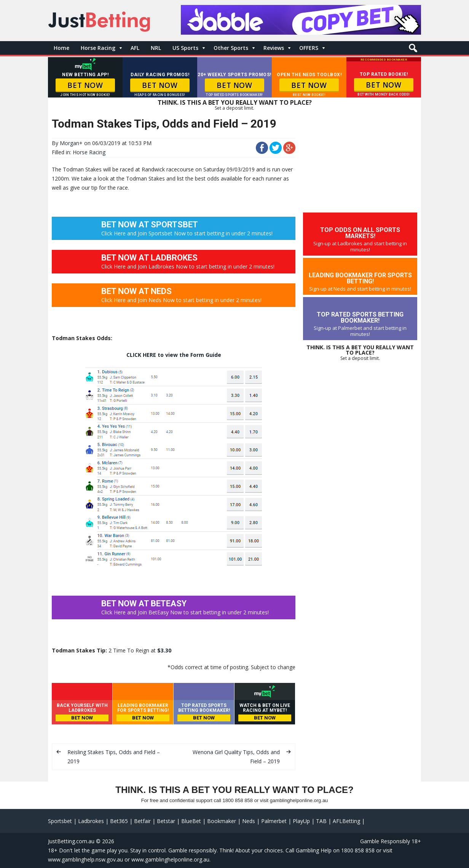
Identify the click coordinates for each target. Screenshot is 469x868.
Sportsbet (60, 821)
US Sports (185, 48)
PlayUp (301, 821)
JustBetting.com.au (71, 841)
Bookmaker (222, 821)
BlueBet (191, 821)
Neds (249, 821)
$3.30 (164, 650)
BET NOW (85, 85)
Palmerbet (274, 821)
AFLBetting (346, 821)
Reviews (274, 48)
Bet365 (119, 821)
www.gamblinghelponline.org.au (170, 859)
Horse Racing (98, 48)
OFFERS (309, 48)
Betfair (142, 821)
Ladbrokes (91, 821)
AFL (135, 48)
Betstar (166, 821)
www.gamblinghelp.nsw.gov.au (85, 859)
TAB (321, 821)
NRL (156, 48)
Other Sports (231, 48)
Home (61, 48)
